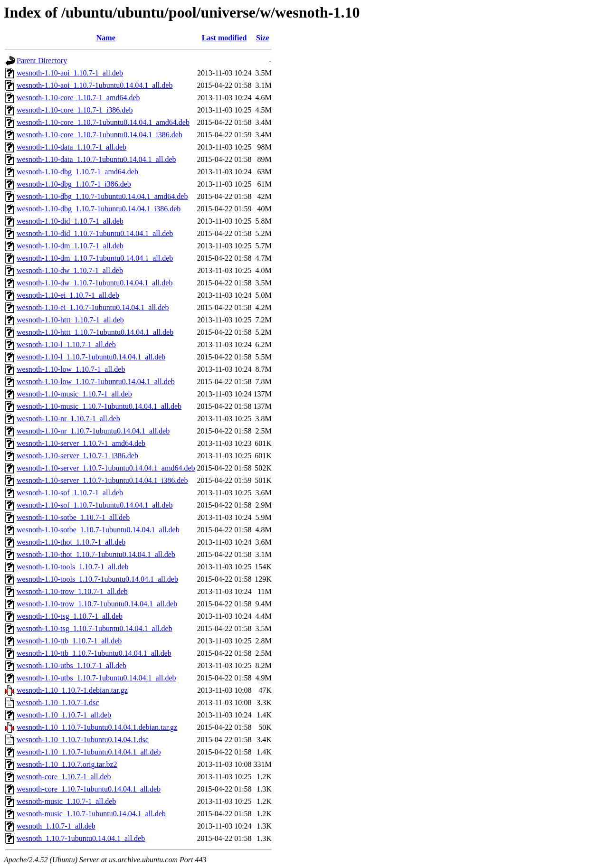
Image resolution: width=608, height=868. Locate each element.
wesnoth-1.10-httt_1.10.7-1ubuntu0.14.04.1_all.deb (95, 332)
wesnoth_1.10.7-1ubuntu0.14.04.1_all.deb (81, 838)
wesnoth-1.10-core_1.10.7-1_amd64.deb (78, 98)
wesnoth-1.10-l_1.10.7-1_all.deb (66, 344)
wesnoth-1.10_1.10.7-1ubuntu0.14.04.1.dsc (83, 740)
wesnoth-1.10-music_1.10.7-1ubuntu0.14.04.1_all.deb (99, 406)
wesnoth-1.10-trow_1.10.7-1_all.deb (72, 591)
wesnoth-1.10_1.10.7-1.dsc (58, 703)
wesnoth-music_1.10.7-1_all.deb (66, 801)
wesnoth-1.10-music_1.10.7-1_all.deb (74, 394)
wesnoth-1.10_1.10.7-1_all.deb (64, 715)
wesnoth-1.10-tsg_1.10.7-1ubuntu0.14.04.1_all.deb (95, 628)
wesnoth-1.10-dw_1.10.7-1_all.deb (70, 270)
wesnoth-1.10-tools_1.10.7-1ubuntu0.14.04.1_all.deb (97, 579)
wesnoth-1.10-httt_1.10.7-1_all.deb (70, 320)
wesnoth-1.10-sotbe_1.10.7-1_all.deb (73, 517)
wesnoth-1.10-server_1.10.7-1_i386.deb (77, 456)
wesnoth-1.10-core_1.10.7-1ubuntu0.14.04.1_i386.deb (100, 135)
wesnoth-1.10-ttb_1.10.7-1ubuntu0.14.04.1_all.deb (94, 653)
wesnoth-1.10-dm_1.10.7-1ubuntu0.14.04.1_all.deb (95, 258)
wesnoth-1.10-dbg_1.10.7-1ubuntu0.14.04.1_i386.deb (99, 209)
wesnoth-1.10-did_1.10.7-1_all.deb (70, 221)
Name (106, 38)
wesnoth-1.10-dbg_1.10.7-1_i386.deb (74, 184)
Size (263, 38)
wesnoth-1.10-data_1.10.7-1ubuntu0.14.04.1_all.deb (96, 159)
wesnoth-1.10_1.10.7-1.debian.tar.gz (72, 690)
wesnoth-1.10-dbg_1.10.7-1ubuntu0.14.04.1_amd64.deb (102, 196)
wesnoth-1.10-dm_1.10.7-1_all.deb (70, 246)
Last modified (224, 38)
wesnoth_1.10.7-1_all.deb (56, 826)
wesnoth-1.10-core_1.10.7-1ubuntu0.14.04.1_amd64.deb (103, 122)
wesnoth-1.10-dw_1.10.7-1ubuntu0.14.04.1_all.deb (95, 283)
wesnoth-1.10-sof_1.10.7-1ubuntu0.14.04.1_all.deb (95, 505)
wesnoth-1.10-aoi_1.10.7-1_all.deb (70, 73)
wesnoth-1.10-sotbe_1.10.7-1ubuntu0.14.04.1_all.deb (98, 530)
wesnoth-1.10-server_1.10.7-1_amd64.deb (81, 443)
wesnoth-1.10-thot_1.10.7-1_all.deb (71, 542)
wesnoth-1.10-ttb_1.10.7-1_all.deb (69, 641)
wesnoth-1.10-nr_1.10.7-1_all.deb (68, 419)
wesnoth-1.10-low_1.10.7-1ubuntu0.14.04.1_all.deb (96, 382)
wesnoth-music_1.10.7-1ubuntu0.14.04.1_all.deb (91, 814)
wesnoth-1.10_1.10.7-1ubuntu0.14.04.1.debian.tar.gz (97, 727)
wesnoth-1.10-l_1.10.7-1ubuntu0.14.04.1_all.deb (91, 357)
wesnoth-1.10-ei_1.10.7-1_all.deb (68, 295)
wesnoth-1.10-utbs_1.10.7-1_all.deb (71, 665)
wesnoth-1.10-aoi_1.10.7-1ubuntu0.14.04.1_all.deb (95, 85)
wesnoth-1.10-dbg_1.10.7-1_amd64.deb (77, 172)
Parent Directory (42, 61)
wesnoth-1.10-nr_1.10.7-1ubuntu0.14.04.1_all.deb (93, 431)
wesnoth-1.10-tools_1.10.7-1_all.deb (73, 567)
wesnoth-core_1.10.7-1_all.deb (64, 777)
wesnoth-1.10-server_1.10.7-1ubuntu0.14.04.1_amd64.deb (106, 468)
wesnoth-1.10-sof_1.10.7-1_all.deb (70, 493)
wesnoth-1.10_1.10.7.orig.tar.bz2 (67, 764)
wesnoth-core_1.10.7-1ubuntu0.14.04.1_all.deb (89, 789)
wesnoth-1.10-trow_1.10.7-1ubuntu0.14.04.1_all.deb (97, 604)
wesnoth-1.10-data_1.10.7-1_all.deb (71, 147)
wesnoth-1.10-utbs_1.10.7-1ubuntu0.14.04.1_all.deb (96, 678)
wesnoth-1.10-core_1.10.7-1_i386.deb (75, 110)
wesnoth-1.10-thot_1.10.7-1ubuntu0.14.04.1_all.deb (96, 554)
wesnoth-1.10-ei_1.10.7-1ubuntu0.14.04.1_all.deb (93, 307)
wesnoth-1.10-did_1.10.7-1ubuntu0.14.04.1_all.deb (95, 233)
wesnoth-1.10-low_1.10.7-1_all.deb (71, 369)
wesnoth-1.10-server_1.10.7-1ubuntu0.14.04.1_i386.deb (102, 480)
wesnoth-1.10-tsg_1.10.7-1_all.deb (70, 616)
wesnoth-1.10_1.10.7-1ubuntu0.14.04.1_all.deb (89, 752)
